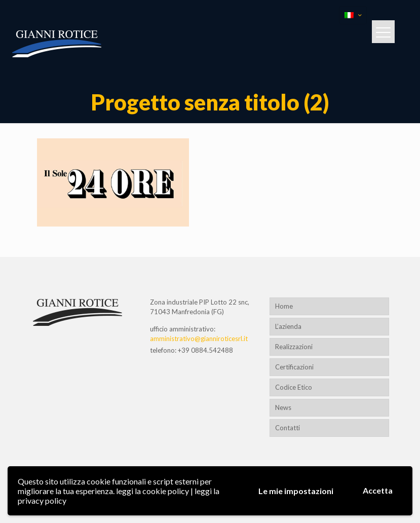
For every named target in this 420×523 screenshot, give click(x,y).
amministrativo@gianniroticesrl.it (199, 339)
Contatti (288, 428)
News (283, 407)
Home (284, 306)
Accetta (378, 490)
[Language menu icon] (353, 15)
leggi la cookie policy (152, 491)
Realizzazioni (294, 347)
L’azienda (288, 326)
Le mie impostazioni (296, 491)
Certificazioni (294, 367)
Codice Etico (294, 387)
